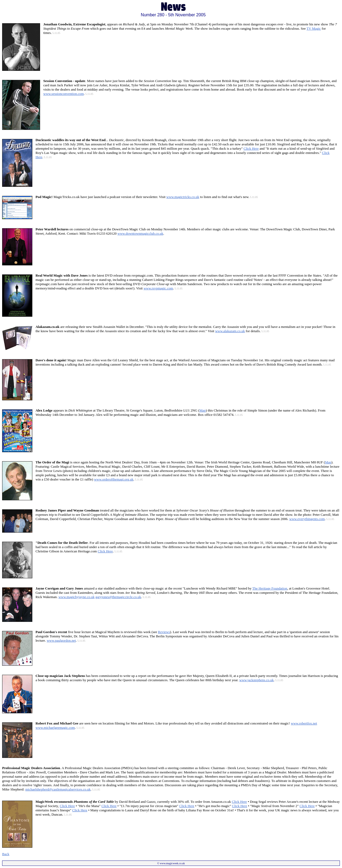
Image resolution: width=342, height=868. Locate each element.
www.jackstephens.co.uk (257, 680)
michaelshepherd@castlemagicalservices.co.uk (58, 789)
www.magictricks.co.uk (183, 197)
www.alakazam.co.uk (230, 331)
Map (203, 410)
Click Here (251, 148)
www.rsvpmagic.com (158, 288)
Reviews (164, 632)
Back (6, 854)
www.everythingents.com (307, 519)
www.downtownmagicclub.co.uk (140, 233)
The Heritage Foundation (270, 588)
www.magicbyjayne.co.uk (77, 597)
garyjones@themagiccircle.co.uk (118, 597)
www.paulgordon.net (61, 640)
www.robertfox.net (304, 723)
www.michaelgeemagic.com (55, 728)
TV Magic (314, 28)
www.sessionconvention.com (64, 94)
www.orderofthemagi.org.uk (114, 479)
